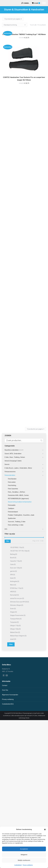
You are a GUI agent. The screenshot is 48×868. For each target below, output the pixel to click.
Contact (5, 685)
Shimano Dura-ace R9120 (20, 602)
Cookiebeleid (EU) (8, 704)
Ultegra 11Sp (15, 626)
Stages (13, 612)
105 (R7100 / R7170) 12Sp (20, 551)
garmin (13, 571)
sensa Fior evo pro (17, 598)
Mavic (13, 585)
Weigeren (24, 855)
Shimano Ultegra (17, 605)
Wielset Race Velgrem (18, 636)
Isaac (13, 578)
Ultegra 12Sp (15, 629)
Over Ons (5, 690)
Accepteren (24, 849)
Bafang (14, 554)
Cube (13, 564)
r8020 (13, 592)
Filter (8, 541)
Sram (13, 609)
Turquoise (14, 622)
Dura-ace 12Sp (16, 568)
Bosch (13, 558)
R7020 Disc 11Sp (17, 588)
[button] (45, 830)
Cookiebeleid (18, 865)
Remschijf (14, 595)
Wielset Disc (15, 632)
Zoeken (41, 440)
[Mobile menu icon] (44, 3)
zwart (13, 639)
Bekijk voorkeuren (24, 860)
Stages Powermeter (18, 615)
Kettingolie (15, 581)
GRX (13, 575)
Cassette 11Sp (16, 561)
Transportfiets (16, 619)
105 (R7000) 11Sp (17, 547)
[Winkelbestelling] (15, 25)
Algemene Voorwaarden (10, 695)
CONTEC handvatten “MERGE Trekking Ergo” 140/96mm (24, 34)
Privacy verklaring (28, 865)
